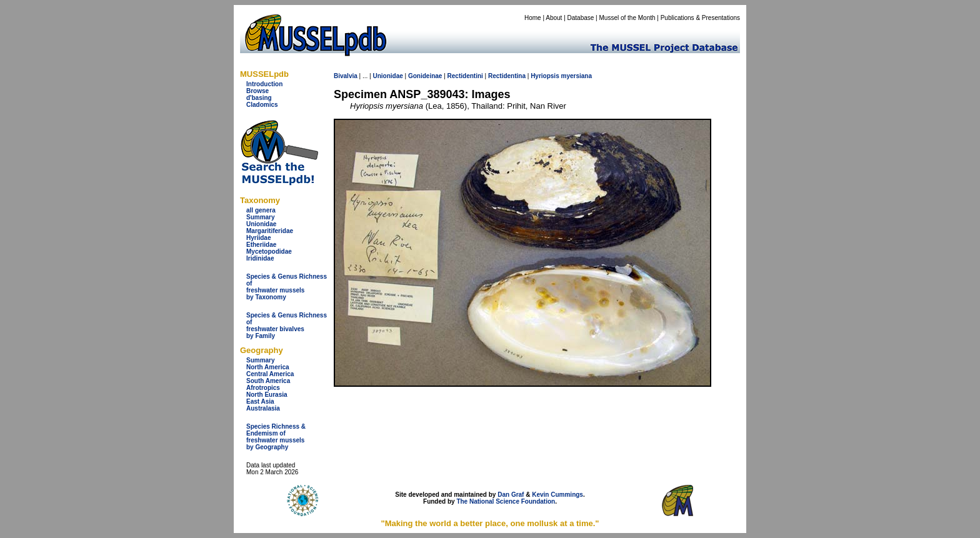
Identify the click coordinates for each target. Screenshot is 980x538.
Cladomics (262, 105)
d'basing (259, 98)
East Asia (260, 401)
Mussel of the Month (627, 18)
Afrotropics (263, 388)
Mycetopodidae (269, 252)
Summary (261, 217)
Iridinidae (260, 258)
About (554, 18)
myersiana (577, 76)
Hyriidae (258, 238)
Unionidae (261, 224)
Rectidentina (507, 76)
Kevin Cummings (557, 495)
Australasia (263, 408)
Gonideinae (425, 76)
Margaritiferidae (270, 231)
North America (268, 367)
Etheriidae (261, 245)
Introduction (264, 84)
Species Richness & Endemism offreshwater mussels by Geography (276, 437)
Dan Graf (511, 495)
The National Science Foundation (506, 501)
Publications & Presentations (700, 18)
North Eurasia (267, 395)
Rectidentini (465, 76)
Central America (270, 374)
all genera (261, 210)
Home (533, 18)
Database (581, 18)
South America (268, 381)
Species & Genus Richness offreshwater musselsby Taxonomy (287, 287)
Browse (257, 91)
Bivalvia (346, 76)
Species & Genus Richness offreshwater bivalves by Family (287, 326)
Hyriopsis (545, 76)
